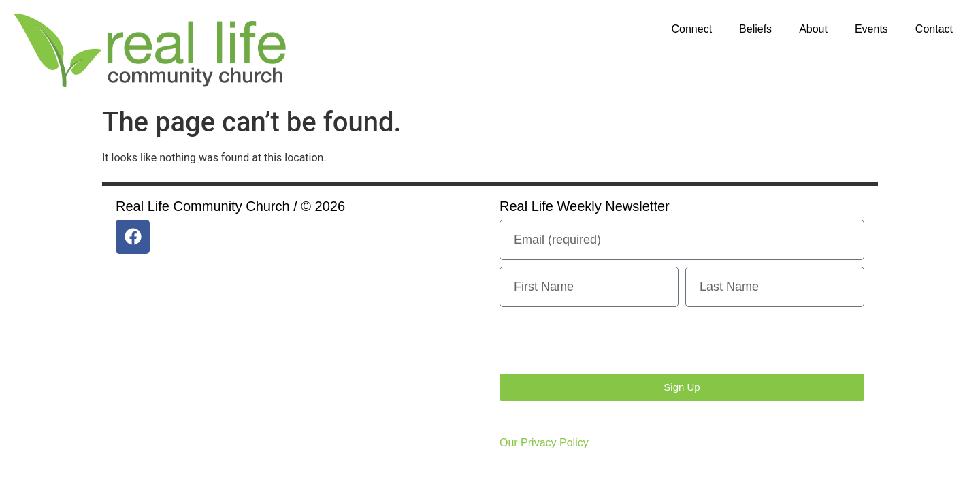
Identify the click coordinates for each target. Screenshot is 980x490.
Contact (934, 29)
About (813, 29)
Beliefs (755, 29)
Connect (692, 29)
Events (871, 29)
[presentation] (603, 340)
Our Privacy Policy (544, 443)
